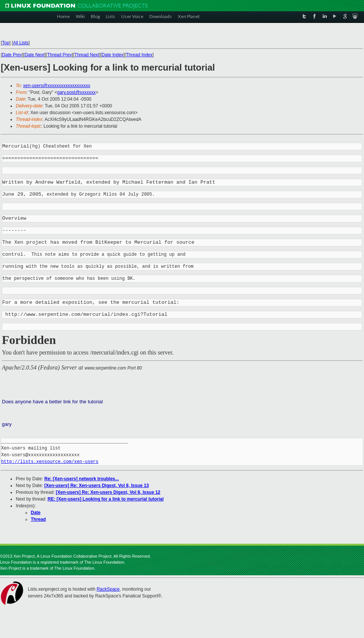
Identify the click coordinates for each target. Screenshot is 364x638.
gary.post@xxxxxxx (76, 92)
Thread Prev (59, 55)
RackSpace (108, 591)
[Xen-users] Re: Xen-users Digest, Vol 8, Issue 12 (108, 494)
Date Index (113, 55)
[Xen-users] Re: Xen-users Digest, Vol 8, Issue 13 (97, 487)
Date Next (34, 55)
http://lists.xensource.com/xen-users (50, 464)
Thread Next (87, 55)
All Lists (21, 43)
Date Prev (12, 55)
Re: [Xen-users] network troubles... (82, 481)
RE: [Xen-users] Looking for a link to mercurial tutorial (106, 501)
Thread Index (139, 55)
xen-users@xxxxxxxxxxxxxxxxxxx (57, 86)
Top (5, 43)
